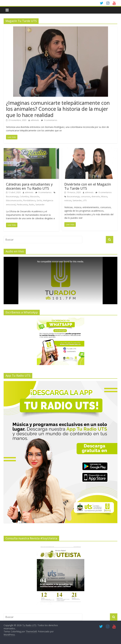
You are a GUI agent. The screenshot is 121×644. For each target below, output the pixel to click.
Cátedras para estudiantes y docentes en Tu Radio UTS (29, 186)
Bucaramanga (12, 197)
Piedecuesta (22, 205)
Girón (39, 200)
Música (104, 197)
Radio (32, 205)
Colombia (24, 197)
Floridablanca (29, 200)
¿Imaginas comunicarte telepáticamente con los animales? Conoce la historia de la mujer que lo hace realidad (58, 109)
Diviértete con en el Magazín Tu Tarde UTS (88, 186)
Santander (40, 205)
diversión (96, 197)
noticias (68, 200)
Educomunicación (14, 200)
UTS (85, 200)
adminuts (35, 120)
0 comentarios (49, 120)
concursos (85, 197)
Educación (34, 197)
